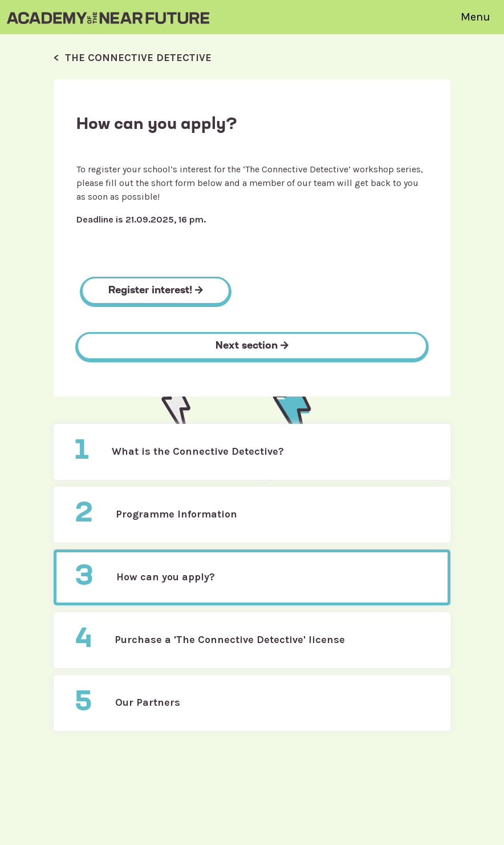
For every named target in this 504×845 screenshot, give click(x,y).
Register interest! (156, 291)
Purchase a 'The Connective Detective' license (210, 640)
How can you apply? (145, 577)
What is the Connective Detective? (179, 452)
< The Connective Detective (133, 58)
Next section (252, 346)
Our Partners (127, 703)
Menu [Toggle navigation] (475, 17)
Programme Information (156, 515)
